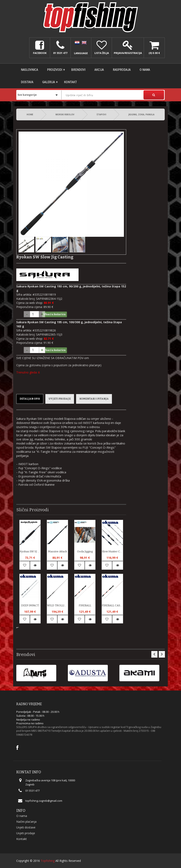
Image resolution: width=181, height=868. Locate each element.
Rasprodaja (122, 70)
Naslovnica (29, 70)
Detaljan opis (30, 399)
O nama (145, 70)
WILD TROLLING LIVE (57, 605)
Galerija (49, 82)
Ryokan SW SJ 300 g (30, 551)
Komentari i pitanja (94, 399)
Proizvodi (55, 70)
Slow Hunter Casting (112, 551)
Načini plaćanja (26, 822)
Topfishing (48, 861)
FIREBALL (85, 605)
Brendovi (78, 70)
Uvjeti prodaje (60, 399)
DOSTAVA (27, 82)
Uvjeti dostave (26, 827)
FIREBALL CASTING (112, 605)
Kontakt (70, 82)
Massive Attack (58, 551)
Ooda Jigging (85, 551)
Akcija (99, 70)
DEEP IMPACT (30, 605)
